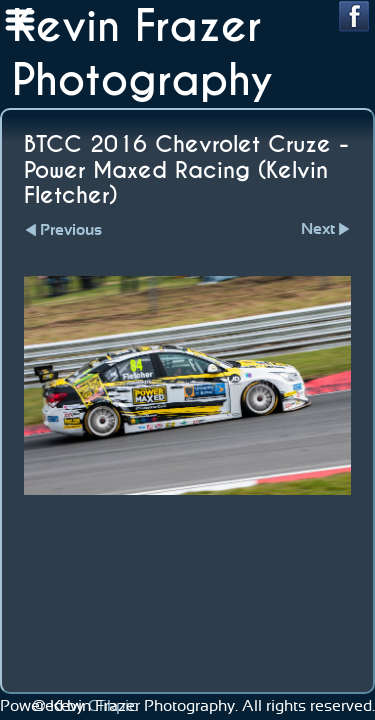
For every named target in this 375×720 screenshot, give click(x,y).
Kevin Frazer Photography (142, 54)
